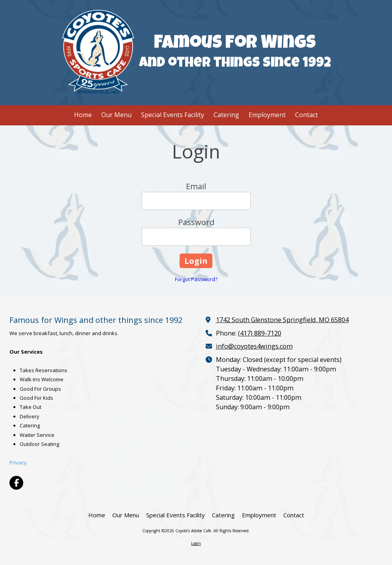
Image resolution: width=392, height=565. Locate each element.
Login (196, 543)
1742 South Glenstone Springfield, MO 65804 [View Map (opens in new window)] (282, 320)
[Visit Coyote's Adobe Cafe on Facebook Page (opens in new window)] (16, 483)
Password (196, 222)
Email (196, 186)
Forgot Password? (196, 279)
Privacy (18, 462)
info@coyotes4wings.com (254, 346)
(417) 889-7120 (260, 333)
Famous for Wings (235, 44)
